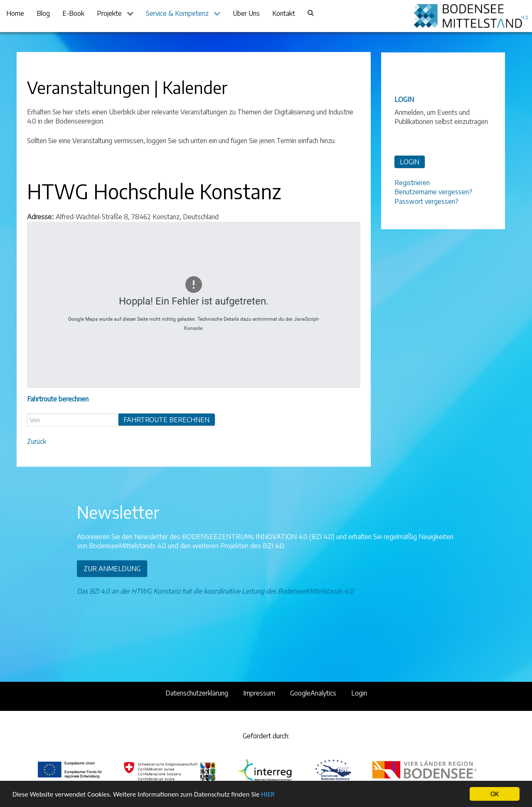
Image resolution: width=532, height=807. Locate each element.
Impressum (259, 693)
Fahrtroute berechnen (166, 420)
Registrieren (412, 183)
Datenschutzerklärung (197, 693)
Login (359, 693)
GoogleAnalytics (313, 693)
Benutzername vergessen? (433, 192)
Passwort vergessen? (426, 201)
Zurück (37, 441)
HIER (268, 795)
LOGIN (410, 162)
